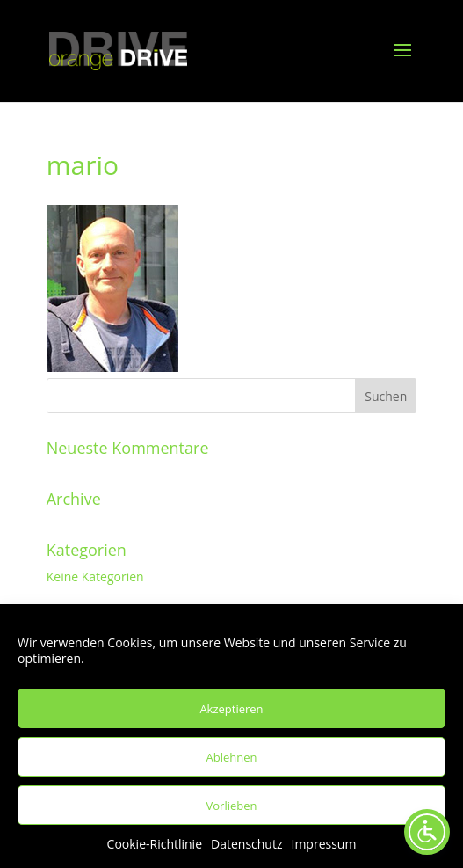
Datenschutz (246, 844)
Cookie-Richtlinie (155, 844)
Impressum (324, 844)
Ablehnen (232, 757)
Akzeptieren (231, 709)
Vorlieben (232, 806)
